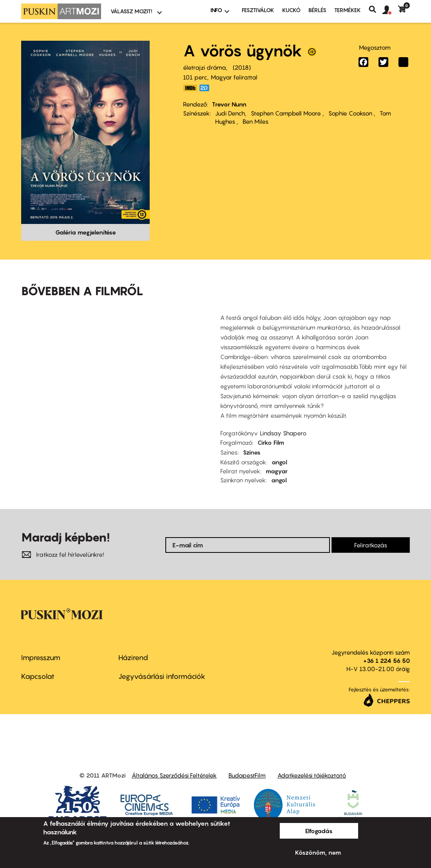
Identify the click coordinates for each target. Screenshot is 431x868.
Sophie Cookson (351, 113)
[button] (390, 10)
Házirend (133, 658)
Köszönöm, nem (318, 852)
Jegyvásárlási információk (162, 676)
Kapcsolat (38, 676)
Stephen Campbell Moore (287, 113)
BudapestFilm (247, 775)
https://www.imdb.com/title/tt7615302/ (190, 88)
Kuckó (291, 10)
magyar (277, 471)
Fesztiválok (258, 10)
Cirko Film (271, 442)
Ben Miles (255, 121)
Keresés (376, 9)
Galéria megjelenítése (86, 232)
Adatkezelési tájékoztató (312, 775)
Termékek (348, 10)
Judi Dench (230, 113)
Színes (252, 452)
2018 (242, 67)
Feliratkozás (371, 545)
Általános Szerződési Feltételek (174, 775)
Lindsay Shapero (283, 433)
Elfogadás (319, 831)
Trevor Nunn (229, 104)
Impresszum (41, 658)
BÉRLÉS (317, 10)
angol (279, 462)
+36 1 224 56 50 (387, 660)
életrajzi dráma (205, 67)
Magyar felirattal (234, 77)
